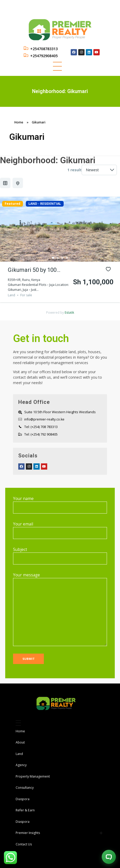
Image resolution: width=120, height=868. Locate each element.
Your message (60, 609)
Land (11, 295)
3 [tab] (62, 258)
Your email (60, 530)
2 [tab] (58, 258)
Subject (60, 556)
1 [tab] (53, 258)
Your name (60, 505)
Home (19, 122)
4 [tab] (67, 258)
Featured (13, 204)
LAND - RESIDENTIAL (45, 204)
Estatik (69, 313)
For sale (26, 295)
